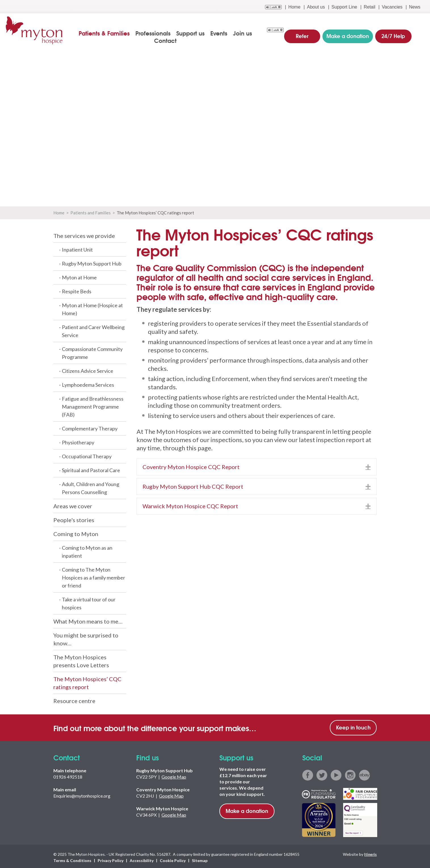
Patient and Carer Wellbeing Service (93, 330)
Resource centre (74, 699)
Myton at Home (79, 276)
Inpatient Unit (77, 248)
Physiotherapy (78, 441)
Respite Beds (77, 290)
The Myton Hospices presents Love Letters (81, 660)
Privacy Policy (111, 858)
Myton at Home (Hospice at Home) (92, 308)
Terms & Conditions (72, 858)
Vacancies (392, 7)
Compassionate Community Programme (92, 352)
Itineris (370, 853)
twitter (322, 774)
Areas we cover (73, 505)
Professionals (143, 33)
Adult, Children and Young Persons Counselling (91, 487)
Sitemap (200, 858)
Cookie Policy (173, 858)
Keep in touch (353, 726)
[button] (368, 466)
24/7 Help (393, 32)
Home (294, 7)
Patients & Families (95, 33)
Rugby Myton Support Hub (92, 262)
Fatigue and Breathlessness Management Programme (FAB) (93, 405)
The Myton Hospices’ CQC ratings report (87, 681)
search (420, 33)
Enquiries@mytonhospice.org (82, 794)
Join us (233, 33)
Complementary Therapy (90, 427)
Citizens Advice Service (88, 369)
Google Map (174, 775)
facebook (308, 774)
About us (316, 7)
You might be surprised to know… (86, 638)
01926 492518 (68, 775)
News (415, 7)
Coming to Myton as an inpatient (87, 550)
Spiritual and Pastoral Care (91, 469)
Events (209, 33)
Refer (308, 32)
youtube (336, 774)
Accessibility (142, 858)
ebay (364, 774)
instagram (350, 774)
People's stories (74, 518)
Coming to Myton (76, 532)
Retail (369, 7)
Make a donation (247, 809)
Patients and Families (91, 211)
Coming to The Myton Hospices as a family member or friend (94, 576)
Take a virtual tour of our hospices (89, 602)
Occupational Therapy (87, 455)
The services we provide (84, 234)
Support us (181, 33)
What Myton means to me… (88, 620)
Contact (259, 33)
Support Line (344, 7)
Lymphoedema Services (88, 383)
